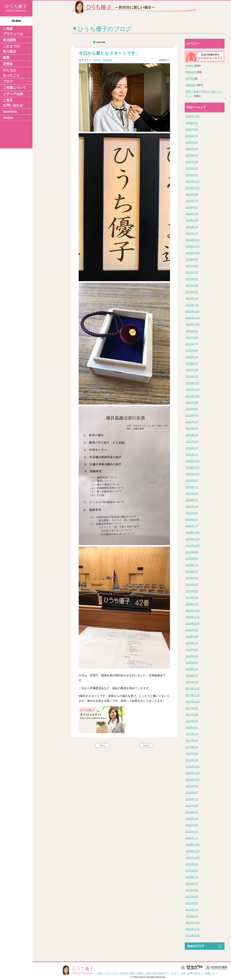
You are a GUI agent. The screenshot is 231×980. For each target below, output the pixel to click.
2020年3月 (192, 513)
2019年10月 (193, 546)
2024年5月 (192, 207)
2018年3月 (192, 669)
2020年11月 (193, 468)
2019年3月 (192, 591)
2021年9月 (192, 403)
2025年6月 (192, 143)
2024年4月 (192, 214)
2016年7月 (192, 799)
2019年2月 (192, 598)
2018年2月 (192, 676)
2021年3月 (192, 442)
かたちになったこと (11, 73)
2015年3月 (192, 903)
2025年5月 (192, 149)
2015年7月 (192, 877)
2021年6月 (192, 422)
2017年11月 (193, 695)
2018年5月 (192, 656)
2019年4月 (192, 585)
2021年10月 (193, 396)
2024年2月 (192, 227)
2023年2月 (192, 299)
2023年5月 (192, 286)
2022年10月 (193, 325)
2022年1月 (192, 377)
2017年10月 (193, 702)
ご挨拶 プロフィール (13, 31)
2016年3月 (192, 825)
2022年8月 (192, 338)
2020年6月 (192, 494)
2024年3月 (192, 220)
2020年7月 (192, 487)
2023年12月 (193, 240)
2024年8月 (192, 195)
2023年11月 (193, 247)
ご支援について (15, 88)
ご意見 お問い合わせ (13, 103)
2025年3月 (192, 162)
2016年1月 (192, 838)
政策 (6, 58)
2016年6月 (192, 806)
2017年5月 (192, 734)
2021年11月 (193, 390)
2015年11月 (193, 851)
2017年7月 (192, 721)
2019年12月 (193, 533)
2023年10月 (193, 253)
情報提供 (191, 72)
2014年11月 (193, 929)
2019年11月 (193, 539)
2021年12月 (193, 383)
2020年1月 (192, 526)
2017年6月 (192, 728)
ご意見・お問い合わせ (190, 973)
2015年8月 (192, 871)
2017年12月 (193, 689)
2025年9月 (192, 123)
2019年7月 (192, 565)
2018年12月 (193, 611)
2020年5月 (192, 500)
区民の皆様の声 (160, 973)
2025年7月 (192, 136)
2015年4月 (192, 897)
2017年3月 (192, 747)
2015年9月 (192, 864)
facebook (10, 111)
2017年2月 (192, 754)
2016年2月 (192, 832)
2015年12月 (193, 845)
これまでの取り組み (11, 49)
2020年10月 (193, 474)
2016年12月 (193, 767)
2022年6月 (192, 351)
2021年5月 (192, 429)
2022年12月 (193, 312)
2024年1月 (192, 234)
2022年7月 (192, 344)
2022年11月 (193, 318)
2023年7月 (192, 272)
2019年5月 (192, 578)
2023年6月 (192, 279)
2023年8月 (192, 266)
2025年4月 (192, 155)
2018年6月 (192, 650)
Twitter (8, 118)
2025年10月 (193, 116)
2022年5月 (192, 357)
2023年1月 (192, 305)
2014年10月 (193, 936)
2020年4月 (192, 507)
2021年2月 (192, 448)
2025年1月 (192, 175)
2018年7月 (192, 643)
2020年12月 (193, 461)
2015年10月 (193, 858)
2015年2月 (192, 910)
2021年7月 (192, 416)
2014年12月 (193, 923)
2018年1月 (192, 682)
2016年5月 (192, 812)
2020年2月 (192, 520)
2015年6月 (192, 884)
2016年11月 (193, 773)
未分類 (189, 79)
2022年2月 (192, 370)
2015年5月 (192, 890)
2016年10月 (193, 780)
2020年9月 (192, 481)
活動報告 (108, 60)
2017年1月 (192, 760)
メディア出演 (13, 94)
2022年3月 (192, 364)
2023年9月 (192, 260)
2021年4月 (192, 435)
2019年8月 (192, 559)
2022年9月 (192, 331)
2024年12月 (193, 182)
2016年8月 (192, 793)
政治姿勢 (9, 40)
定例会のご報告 (144, 973)
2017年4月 (192, 741)
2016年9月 (192, 786)
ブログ (8, 81)
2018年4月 (192, 663)
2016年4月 (192, 819)
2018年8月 (192, 637)
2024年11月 (193, 188)
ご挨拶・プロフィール (107, 973)
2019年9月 (192, 552)
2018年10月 (193, 624)
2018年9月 (192, 630)
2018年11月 (193, 617)
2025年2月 (192, 168)
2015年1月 (192, 916)
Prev (102, 746)
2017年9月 (192, 708)
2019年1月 (192, 604)
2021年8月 (192, 409)
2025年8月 (192, 130)
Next (146, 746)
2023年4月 (192, 292)
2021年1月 (192, 455)
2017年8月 (192, 715)
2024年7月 (192, 201)
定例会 (8, 64)
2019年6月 (192, 572)
